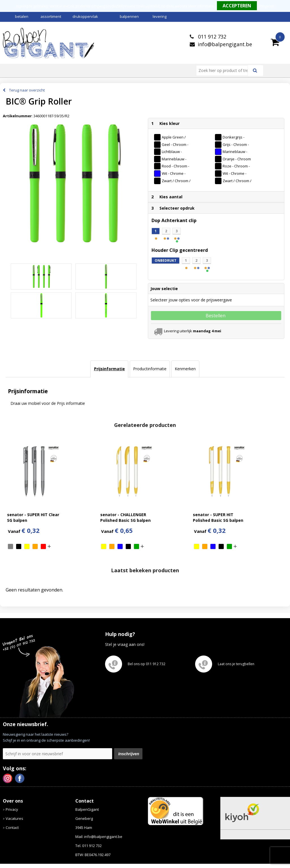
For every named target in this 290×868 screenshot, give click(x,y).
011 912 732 (211, 37)
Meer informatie (201, 6)
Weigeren (266, 6)
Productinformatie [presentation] (150, 369)
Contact (12, 827)
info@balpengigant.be (225, 44)
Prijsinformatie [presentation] (109, 369)
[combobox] (224, 71)
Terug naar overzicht (27, 90)
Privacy (12, 809)
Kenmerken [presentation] (185, 369)
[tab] (109, 369)
